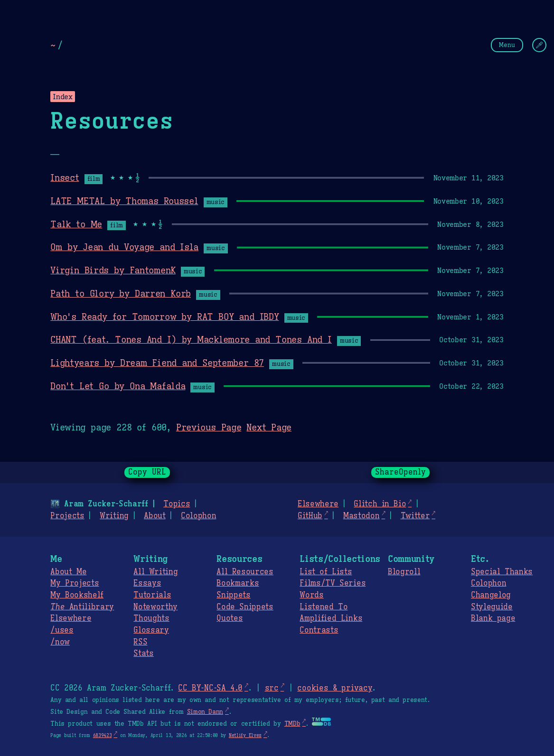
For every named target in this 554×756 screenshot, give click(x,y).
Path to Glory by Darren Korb (121, 293)
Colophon (198, 516)
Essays (147, 583)
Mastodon (361, 516)
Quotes (230, 618)
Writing (114, 516)
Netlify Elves (245, 735)
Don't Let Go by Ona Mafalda (118, 386)
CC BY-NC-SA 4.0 (210, 688)
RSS (140, 642)
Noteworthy (155, 607)
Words (311, 595)
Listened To (324, 607)
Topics (177, 504)
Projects (67, 516)
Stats (143, 653)
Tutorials (152, 595)
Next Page (269, 427)
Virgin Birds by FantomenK (113, 270)
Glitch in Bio (380, 504)
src (271, 688)
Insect (65, 177)
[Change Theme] (539, 45)
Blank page (493, 618)
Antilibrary (82, 607)
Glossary (151, 630)
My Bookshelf (77, 595)
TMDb (292, 724)
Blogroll (404, 572)
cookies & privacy (335, 688)
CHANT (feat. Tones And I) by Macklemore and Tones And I (191, 339)
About (155, 516)
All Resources (245, 572)
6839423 (103, 735)
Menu (507, 45)
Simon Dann (205, 712)
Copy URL (147, 472)
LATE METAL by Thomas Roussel (124, 201)
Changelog (491, 595)
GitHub (310, 516)
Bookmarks (238, 583)
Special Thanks (502, 572)
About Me (68, 572)
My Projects (75, 583)
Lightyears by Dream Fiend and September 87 (157, 363)
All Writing (155, 572)
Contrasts (319, 630)
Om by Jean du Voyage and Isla (124, 247)
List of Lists (326, 572)
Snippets (233, 595)
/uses (62, 630)
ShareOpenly (400, 472)
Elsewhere (318, 504)
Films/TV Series (333, 583)
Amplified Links (331, 618)
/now (60, 642)
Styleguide (492, 607)
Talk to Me (76, 224)
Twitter (415, 516)
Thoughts (151, 618)
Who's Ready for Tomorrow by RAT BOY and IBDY (164, 317)
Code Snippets (245, 607)
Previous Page (209, 427)
